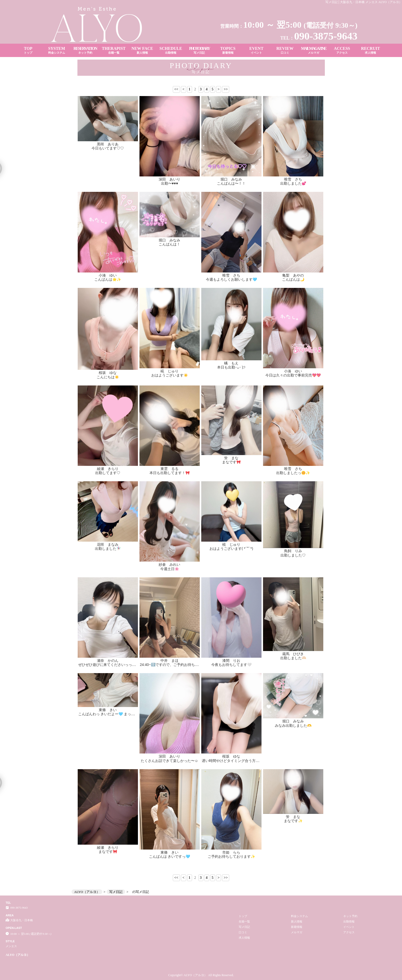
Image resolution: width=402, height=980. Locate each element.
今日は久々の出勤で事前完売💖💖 (293, 375)
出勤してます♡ (108, 473)
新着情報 (297, 927)
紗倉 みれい (169, 564)
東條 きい (108, 710)
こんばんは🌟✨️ (108, 279)
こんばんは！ (169, 244)
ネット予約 (350, 916)
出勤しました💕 (293, 183)
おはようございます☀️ (170, 375)
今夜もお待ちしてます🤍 (231, 665)
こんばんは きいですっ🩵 (170, 856)
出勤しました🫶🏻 (293, 658)
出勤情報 (349, 921)
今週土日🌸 (170, 569)
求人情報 (244, 938)
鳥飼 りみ (293, 551)
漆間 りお (231, 661)
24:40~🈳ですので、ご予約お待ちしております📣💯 (183, 665)
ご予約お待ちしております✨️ (231, 856)
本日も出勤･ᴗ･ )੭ (231, 367)
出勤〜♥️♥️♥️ (170, 183)
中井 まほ (169, 661)
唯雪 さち (293, 179)
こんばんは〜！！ (231, 183)
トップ (243, 916)
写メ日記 (244, 927)
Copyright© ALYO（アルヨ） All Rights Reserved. (201, 975)
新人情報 (297, 921)
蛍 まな (231, 458)
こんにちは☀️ (108, 377)
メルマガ (297, 932)
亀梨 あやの (293, 275)
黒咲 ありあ (108, 144)
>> (226, 89)
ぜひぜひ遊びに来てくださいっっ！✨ (109, 665)
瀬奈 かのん (108, 661)
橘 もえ (231, 363)
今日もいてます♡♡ (108, 148)
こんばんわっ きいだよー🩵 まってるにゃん (114, 714)
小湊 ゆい (108, 275)
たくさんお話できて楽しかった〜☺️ (169, 761)
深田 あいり (169, 179)
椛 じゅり (169, 371)
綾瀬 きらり (108, 469)
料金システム (299, 916)
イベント (349, 927)
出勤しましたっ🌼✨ (293, 473)
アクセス (349, 932)
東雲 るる (169, 469)
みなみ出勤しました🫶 (293, 725)
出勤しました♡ (293, 555)
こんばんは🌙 (293, 279)
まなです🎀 (231, 462)
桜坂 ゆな (108, 373)
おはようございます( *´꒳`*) (231, 549)
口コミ (243, 932)
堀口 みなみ (231, 179)
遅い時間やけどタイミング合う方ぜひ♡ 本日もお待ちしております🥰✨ (260, 761)
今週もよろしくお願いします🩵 (231, 279)
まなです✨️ (293, 821)
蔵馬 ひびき (293, 654)
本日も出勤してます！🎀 (170, 473)
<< (176, 89)
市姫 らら (231, 852)
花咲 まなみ (108, 544)
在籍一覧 (244, 921)
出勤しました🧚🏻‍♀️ (108, 549)
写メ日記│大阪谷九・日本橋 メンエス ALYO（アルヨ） (364, 2)
